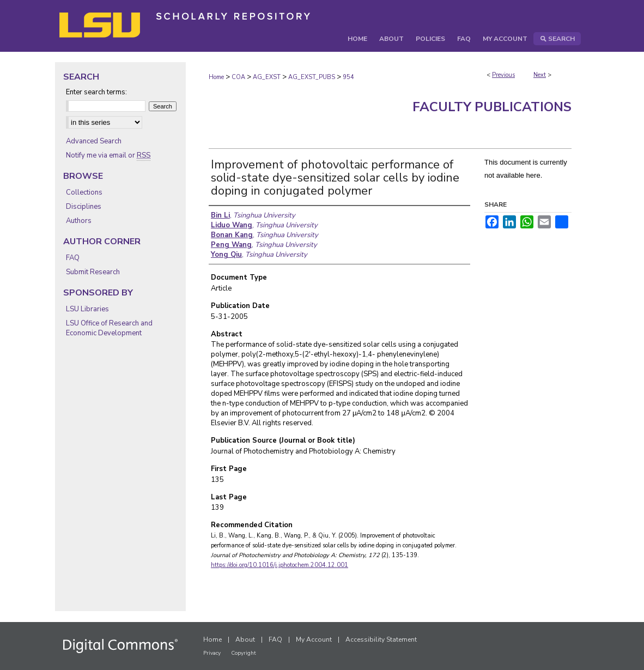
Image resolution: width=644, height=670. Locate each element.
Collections (84, 192)
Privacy (212, 653)
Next (540, 75)
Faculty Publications (492, 107)
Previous (503, 75)
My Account (314, 639)
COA (238, 77)
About (245, 639)
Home (216, 77)
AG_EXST (267, 77)
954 (348, 77)
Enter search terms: (96, 92)
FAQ (73, 258)
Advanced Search (94, 141)
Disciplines (84, 207)
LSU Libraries (87, 309)
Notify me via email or (108, 155)
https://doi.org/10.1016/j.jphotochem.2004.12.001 (280, 565)
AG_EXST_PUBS (312, 77)
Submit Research (93, 272)
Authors (79, 221)
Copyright (244, 653)
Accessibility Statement (381, 639)
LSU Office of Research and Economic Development (109, 328)
